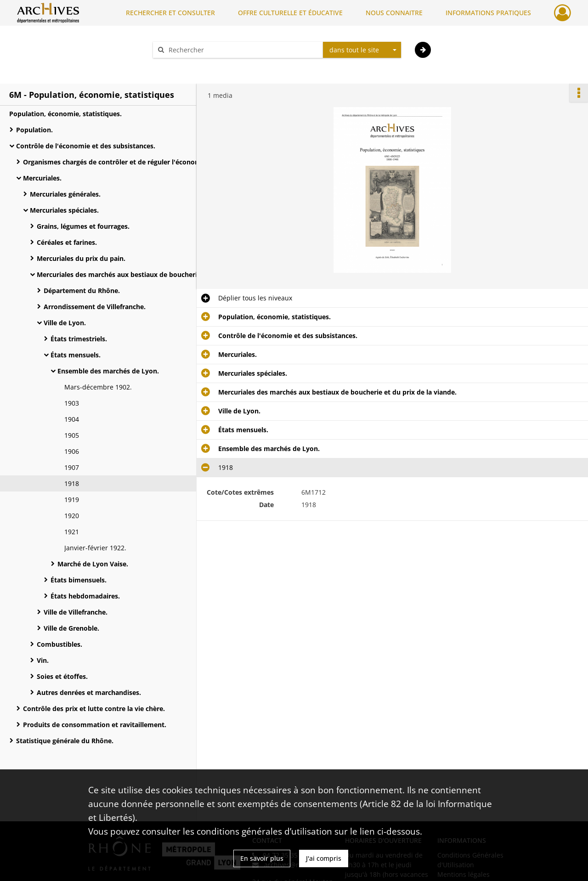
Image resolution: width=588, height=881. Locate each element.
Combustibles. (59, 644)
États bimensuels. (79, 580)
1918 (72, 483)
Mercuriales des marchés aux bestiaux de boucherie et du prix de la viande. (129, 274)
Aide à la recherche (188, 66)
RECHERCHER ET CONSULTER (170, 13)
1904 (72, 419)
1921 (72, 532)
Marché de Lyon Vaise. (93, 564)
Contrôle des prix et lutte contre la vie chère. (94, 709)
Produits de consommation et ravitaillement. (95, 725)
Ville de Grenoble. (71, 628)
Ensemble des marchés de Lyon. (108, 371)
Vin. (43, 660)
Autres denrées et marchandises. (89, 692)
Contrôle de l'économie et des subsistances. (86, 146)
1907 (72, 467)
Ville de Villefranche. (76, 612)
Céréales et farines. (67, 242)
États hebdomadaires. (85, 596)
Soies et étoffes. (62, 676)
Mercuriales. (42, 178)
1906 (72, 451)
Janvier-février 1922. (95, 548)
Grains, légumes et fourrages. (83, 226)
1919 (72, 500)
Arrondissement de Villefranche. (95, 307)
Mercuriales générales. (65, 194)
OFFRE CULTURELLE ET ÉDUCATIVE (290, 13)
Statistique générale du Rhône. (65, 741)
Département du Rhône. (82, 291)
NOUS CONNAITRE (394, 13)
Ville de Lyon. (65, 323)
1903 (72, 403)
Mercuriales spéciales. (64, 210)
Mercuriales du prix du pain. (81, 258)
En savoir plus (262, 858)
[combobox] (362, 50)
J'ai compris (324, 858)
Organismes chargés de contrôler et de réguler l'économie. (115, 162)
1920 (72, 516)
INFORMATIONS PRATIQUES (488, 13)
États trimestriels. (79, 339)
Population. (34, 130)
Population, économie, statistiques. (65, 114)
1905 (72, 435)
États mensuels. (76, 355)
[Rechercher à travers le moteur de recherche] (243, 50)
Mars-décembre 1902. (98, 387)
